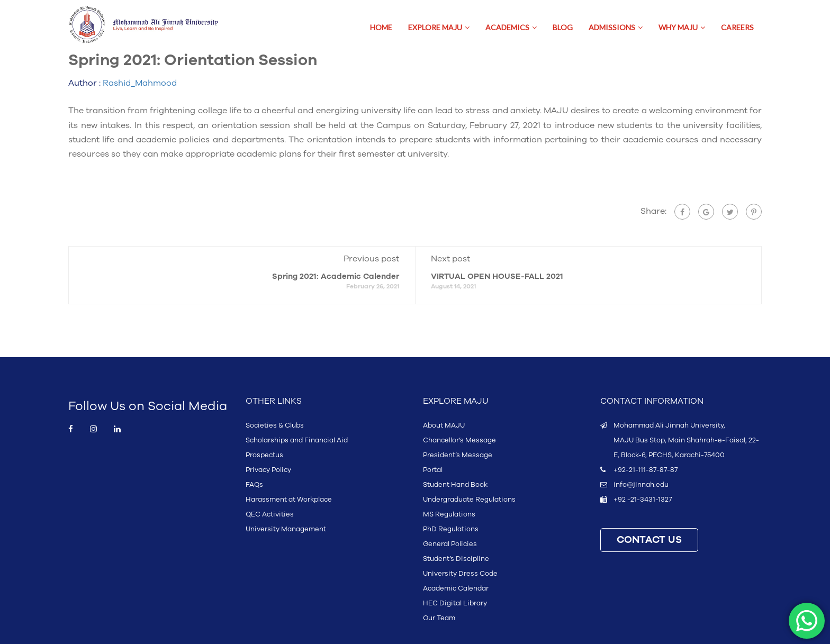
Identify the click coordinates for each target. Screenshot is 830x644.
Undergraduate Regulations (469, 500)
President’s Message (458, 455)
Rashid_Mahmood (140, 83)
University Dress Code (460, 574)
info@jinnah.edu (641, 485)
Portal (433, 470)
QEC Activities (270, 514)
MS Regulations (449, 514)
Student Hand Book (455, 485)
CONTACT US (649, 540)
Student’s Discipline (456, 559)
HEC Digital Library (455, 603)
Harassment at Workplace (289, 500)
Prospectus (264, 455)
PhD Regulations (451, 529)
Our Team (439, 618)
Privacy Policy (268, 470)
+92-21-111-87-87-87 (646, 470)
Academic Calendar (456, 588)
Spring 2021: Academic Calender (336, 276)
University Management (286, 529)
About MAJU (444, 425)
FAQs (254, 485)
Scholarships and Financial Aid (297, 440)
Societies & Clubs (275, 425)
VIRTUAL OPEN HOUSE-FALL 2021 (497, 276)
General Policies (450, 544)
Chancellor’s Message (459, 440)
